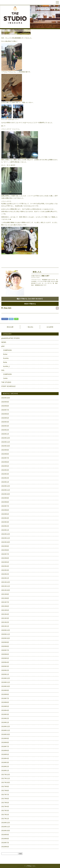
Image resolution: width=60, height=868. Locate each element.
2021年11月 (6, 586)
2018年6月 (5, 751)
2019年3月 (5, 714)
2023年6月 (5, 510)
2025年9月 (5, 402)
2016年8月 (5, 839)
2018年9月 (5, 738)
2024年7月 (5, 458)
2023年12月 (6, 486)
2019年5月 (5, 706)
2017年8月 (5, 791)
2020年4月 (5, 662)
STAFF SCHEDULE (8, 386)
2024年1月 (5, 482)
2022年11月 (6, 538)
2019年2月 (5, 718)
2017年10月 (6, 783)
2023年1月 (5, 530)
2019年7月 (5, 698)
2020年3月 (5, 666)
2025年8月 (5, 406)
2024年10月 (6, 446)
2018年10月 (6, 734)
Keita (5, 362)
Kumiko (6, 358)
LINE (16, 319)
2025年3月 (5, 426)
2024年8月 (5, 454)
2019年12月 (6, 678)
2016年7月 (5, 843)
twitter (11, 319)
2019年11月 (6, 682)
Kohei (5, 354)
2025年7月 (5, 410)
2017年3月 (5, 811)
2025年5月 (5, 418)
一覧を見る (30, 327)
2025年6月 (5, 414)
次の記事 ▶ (50, 327)
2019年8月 (5, 694)
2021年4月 (5, 614)
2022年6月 (5, 558)
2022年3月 (5, 570)
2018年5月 (5, 754)
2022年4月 (5, 566)
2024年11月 (6, 442)
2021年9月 (5, 594)
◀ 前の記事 (10, 327)
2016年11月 (6, 827)
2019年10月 (6, 686)
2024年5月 (5, 466)
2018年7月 (5, 747)
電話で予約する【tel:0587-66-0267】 (30, 299)
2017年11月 (6, 778)
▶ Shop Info (6, 308)
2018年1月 (5, 771)
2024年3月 (5, 474)
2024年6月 (5, 462)
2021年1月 (5, 626)
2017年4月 (5, 807)
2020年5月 (5, 658)
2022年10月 (6, 542)
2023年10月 (6, 494)
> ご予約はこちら (30, 866)
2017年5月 (5, 803)
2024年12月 (6, 438)
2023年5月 (5, 514)
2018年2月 (5, 767)
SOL (3, 370)
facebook (5, 319)
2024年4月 (5, 470)
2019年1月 (5, 722)
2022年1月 (5, 578)
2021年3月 (5, 618)
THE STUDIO (6, 382)
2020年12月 (6, 630)
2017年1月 (5, 819)
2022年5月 (5, 562)
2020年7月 (5, 650)
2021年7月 (5, 602)
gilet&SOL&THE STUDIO (11, 338)
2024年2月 (5, 478)
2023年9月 (5, 498)
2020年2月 (5, 670)
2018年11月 (6, 730)
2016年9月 (5, 835)
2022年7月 (5, 554)
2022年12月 (6, 534)
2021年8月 (5, 598)
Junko (5, 378)
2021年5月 (5, 610)
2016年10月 (6, 831)
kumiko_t (6, 366)
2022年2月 (5, 574)
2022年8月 (5, 550)
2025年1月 (5, 434)
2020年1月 (5, 674)
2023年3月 (5, 522)
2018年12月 (6, 726)
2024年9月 (5, 450)
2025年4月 (5, 422)
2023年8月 (5, 502)
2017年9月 (5, 787)
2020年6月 (5, 654)
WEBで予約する (30, 304)
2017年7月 (5, 795)
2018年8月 (5, 742)
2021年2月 (5, 622)
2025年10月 (6, 398)
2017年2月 (5, 815)
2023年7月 (5, 506)
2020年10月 (6, 638)
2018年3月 (5, 762)
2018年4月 (5, 758)
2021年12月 (6, 582)
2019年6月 (5, 702)
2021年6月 (5, 606)
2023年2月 (5, 526)
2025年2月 (5, 430)
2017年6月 (5, 799)
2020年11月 (6, 634)
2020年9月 (5, 642)
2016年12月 (6, 823)
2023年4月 (5, 518)
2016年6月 (5, 847)
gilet (3, 346)
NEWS (4, 342)
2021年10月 (6, 590)
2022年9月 (5, 546)
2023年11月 (6, 490)
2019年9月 (5, 690)
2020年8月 (5, 646)
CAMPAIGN (7, 350)
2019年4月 (5, 710)
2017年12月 (6, 775)
